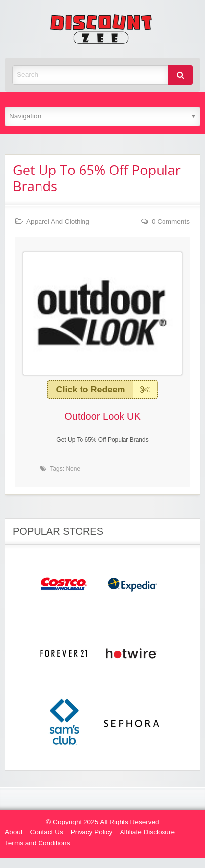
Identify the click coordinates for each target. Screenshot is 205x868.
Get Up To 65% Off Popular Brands (97, 178)
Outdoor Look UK (102, 416)
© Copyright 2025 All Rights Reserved (102, 822)
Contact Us (47, 832)
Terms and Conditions (37, 843)
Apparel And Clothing (58, 222)
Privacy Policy (92, 832)
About (14, 832)
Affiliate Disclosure (147, 832)
